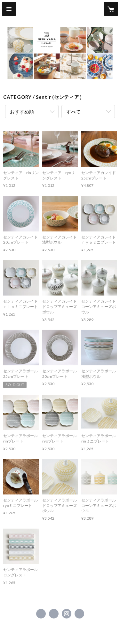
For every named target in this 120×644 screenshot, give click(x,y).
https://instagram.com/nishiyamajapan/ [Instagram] (67, 614)
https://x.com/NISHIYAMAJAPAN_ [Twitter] (54, 614)
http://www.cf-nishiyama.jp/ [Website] (79, 614)
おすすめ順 (22, 112)
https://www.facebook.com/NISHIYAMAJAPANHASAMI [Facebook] (41, 614)
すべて (73, 112)
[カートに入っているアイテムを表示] (111, 9)
